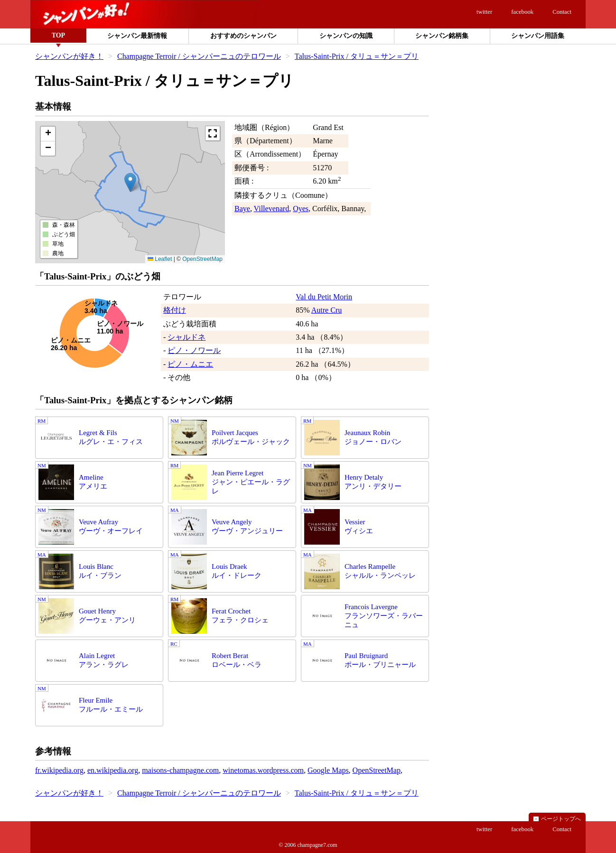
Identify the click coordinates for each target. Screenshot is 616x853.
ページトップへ (561, 819)
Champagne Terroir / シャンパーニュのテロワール (199, 56)
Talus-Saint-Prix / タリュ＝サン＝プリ (357, 56)
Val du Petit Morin (324, 297)
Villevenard (272, 209)
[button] (130, 182)
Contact (562, 12)
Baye (242, 209)
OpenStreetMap (202, 259)
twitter (484, 12)
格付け (175, 310)
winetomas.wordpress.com (263, 770)
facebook (522, 12)
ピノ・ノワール (194, 350)
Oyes (301, 209)
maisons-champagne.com (180, 770)
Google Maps (328, 770)
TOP (59, 35)
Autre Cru (327, 310)
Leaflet (160, 259)
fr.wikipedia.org (59, 770)
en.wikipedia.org (113, 770)
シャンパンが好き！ (69, 56)
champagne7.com (317, 845)
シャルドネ (187, 337)
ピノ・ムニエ (190, 364)
